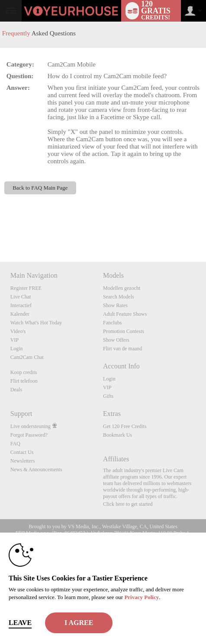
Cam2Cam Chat (27, 357)
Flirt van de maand (122, 349)
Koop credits (24, 372)
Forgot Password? (29, 435)
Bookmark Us (117, 435)
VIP (14, 340)
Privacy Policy (142, 597)
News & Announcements (36, 470)
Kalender (20, 314)
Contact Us (22, 452)
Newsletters (23, 461)
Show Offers (116, 340)
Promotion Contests (124, 331)
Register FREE (26, 288)
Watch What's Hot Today (36, 323)
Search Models (119, 297)
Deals (16, 390)
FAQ (15, 444)
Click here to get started (128, 504)
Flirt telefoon (24, 381)
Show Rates (115, 305)
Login (17, 349)
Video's (18, 331)
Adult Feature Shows (125, 314)
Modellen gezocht (122, 288)
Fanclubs (112, 323)
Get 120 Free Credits (125, 426)
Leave (20, 623)
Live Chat (21, 297)
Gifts (108, 396)
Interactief (21, 305)
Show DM (0, 230)
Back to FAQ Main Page (40, 188)
